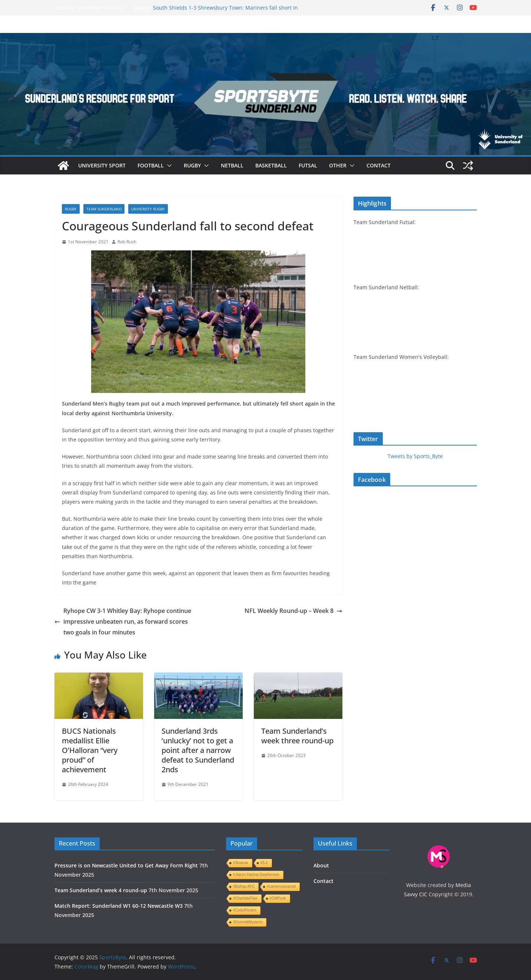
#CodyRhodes (245, 910)
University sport (102, 165)
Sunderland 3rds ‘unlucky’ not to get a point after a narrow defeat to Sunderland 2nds (198, 750)
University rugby (148, 209)
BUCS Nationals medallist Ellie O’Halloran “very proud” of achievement (90, 750)
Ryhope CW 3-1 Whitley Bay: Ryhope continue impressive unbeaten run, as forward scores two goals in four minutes (123, 621)
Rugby (192, 165)
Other (338, 165)
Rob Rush (127, 242)
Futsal (308, 165)
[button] (168, 166)
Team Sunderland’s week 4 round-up (101, 890)
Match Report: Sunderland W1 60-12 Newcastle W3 (119, 906)
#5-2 (264, 863)
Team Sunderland (104, 209)
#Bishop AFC (244, 886)
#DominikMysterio (248, 922)
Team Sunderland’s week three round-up (297, 736)
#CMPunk (278, 898)
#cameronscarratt (281, 886)
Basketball (271, 165)
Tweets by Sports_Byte (415, 456)
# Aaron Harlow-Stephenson (256, 875)
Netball (232, 165)
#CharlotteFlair (245, 898)
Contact (379, 165)
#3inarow (241, 863)
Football (151, 165)
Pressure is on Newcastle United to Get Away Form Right (126, 865)
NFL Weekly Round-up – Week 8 (293, 611)
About (321, 865)
